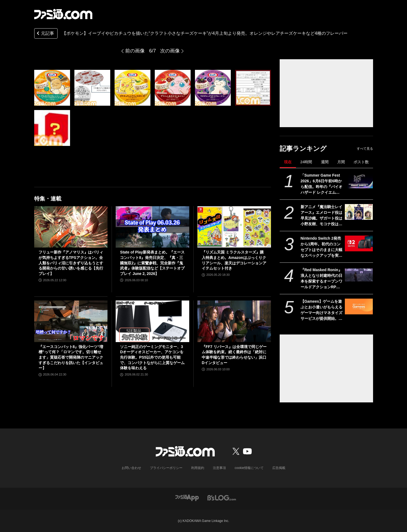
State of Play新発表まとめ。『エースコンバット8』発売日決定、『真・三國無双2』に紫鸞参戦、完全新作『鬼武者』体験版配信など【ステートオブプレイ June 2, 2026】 (152, 263)
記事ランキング (303, 148)
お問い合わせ (131, 468)
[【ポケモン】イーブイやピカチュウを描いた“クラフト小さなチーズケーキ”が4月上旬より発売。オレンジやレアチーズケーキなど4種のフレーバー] (52, 88)
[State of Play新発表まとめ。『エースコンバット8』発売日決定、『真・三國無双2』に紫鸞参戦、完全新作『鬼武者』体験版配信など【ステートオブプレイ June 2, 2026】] (152, 227)
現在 (288, 162)
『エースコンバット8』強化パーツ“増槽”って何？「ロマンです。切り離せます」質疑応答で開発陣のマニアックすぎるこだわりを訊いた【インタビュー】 (71, 357)
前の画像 (135, 51)
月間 (341, 162)
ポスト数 (361, 162)
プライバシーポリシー (166, 468)
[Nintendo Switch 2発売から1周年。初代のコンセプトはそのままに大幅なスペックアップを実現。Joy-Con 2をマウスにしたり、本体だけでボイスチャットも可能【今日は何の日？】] (359, 243)
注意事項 (219, 468)
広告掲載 (279, 468)
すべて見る (365, 149)
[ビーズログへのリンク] (222, 497)
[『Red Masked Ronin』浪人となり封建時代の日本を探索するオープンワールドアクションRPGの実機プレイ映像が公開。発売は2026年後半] (359, 275)
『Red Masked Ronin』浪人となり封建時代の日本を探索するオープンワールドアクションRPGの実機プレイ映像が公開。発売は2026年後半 (321, 279)
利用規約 (198, 468)
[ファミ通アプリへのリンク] (187, 497)
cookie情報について (249, 468)
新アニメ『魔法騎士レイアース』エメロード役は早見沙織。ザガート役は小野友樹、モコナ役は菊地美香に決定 (321, 216)
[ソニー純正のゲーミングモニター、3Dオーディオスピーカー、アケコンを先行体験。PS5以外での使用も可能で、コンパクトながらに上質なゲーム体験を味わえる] (152, 321)
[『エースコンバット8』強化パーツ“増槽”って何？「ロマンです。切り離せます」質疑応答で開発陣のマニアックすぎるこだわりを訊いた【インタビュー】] (71, 321)
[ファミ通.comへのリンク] (63, 14)
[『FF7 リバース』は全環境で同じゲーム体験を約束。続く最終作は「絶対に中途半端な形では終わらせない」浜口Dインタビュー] (234, 321)
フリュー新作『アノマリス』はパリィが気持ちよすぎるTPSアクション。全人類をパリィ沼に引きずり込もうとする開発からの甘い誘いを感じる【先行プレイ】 (71, 263)
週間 (325, 162)
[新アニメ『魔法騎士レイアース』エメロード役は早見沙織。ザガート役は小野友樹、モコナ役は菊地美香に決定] (359, 212)
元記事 (45, 34)
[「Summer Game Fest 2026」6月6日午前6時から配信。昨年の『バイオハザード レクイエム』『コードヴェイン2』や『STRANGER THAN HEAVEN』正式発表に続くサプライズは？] (359, 180)
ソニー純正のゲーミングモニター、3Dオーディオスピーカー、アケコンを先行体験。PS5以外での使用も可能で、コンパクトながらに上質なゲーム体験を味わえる (152, 357)
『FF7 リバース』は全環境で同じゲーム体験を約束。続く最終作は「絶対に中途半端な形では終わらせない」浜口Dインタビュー (234, 355)
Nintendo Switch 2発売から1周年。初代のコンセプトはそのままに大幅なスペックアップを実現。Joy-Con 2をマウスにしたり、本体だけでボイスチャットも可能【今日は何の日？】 (321, 247)
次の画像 (170, 51)
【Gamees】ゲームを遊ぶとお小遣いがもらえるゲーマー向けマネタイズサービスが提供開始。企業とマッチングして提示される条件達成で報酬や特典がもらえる (321, 310)
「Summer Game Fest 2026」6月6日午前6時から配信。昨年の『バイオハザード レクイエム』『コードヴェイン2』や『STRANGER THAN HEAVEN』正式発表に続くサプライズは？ (321, 184)
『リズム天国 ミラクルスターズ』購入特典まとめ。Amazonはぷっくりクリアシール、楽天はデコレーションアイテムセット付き (234, 260)
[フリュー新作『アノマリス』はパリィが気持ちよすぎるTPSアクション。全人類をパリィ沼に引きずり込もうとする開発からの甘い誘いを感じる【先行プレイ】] (71, 227)
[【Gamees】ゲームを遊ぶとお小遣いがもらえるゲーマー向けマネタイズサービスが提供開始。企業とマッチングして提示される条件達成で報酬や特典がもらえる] (359, 306)
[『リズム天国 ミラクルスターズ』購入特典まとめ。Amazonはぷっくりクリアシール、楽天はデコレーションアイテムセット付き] (234, 227)
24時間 (306, 162)
